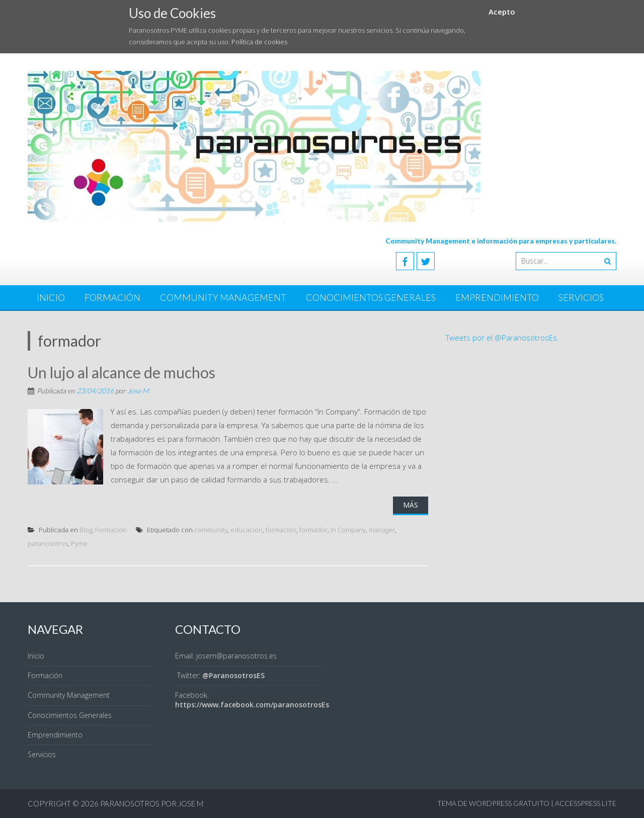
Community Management (223, 297)
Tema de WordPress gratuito (493, 803)
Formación (112, 297)
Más (411, 505)
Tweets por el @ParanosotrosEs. (502, 338)
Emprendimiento (497, 297)
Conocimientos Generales (371, 297)
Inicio (51, 297)
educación (247, 530)
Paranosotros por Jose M (152, 803)
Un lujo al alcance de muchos (122, 372)
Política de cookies (259, 42)
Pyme (79, 543)
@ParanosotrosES (233, 675)
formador (313, 530)
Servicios (581, 297)
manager (382, 530)
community (211, 530)
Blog (86, 530)
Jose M (138, 391)
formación (281, 530)
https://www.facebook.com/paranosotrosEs (252, 705)
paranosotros (48, 543)
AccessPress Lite (586, 803)
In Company (348, 530)
